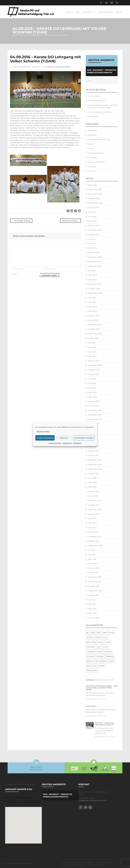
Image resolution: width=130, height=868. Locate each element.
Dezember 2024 (95, 230)
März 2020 (93, 397)
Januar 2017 (93, 532)
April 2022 (92, 307)
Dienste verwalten (43, 431)
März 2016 (92, 564)
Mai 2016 (92, 555)
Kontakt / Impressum (104, 862)
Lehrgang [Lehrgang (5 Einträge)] (91, 651)
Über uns (70, 12)
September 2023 (95, 266)
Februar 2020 (94, 401)
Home (64, 862)
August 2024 (94, 235)
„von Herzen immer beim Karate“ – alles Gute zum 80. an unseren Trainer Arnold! (102, 688)
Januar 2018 (93, 496)
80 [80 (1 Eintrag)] (88, 632)
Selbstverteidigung (96, 162)
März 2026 (93, 185)
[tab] (90, 680)
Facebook (101, 3)
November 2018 (95, 464)
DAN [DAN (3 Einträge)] (98, 637)
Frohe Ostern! (94, 96)
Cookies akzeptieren (45, 438)
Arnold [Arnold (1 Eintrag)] (111, 632)
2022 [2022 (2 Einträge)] (93, 632)
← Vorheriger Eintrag (21, 221)
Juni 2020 (92, 383)
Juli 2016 (92, 550)
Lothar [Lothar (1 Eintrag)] (99, 651)
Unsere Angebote (75, 862)
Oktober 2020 (94, 370)
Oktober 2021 (94, 329)
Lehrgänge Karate (63, 67)
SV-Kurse (92, 167)
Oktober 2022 (94, 289)
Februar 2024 (94, 253)
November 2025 (95, 194)
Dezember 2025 (95, 189)
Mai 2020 (92, 388)
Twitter (106, 3)
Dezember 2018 (95, 460)
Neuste (98, 680)
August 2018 (93, 473)
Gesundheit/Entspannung (99, 140)
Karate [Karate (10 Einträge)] (100, 642)
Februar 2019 (94, 451)
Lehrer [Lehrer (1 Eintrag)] (105, 647)
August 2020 (94, 374)
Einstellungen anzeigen (84, 438)
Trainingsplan (89, 862)
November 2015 (95, 582)
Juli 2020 (92, 379)
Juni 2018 (92, 478)
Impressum (77, 443)
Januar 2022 (93, 320)
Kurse (91, 149)
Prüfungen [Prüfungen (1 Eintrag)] (100, 656)
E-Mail (79, 211)
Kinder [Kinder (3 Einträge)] (108, 642)
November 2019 (95, 415)
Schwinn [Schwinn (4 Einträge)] (90, 661)
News (78, 12)
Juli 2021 (92, 343)
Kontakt (119, 12)
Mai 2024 (92, 244)
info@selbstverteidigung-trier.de (92, 800)
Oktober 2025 (94, 198)
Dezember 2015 (95, 577)
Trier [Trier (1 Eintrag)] (95, 666)
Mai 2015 (92, 604)
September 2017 (95, 510)
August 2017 (93, 514)
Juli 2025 (92, 212)
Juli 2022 (92, 298)
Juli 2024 (92, 239)
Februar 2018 (94, 492)
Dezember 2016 (95, 537)
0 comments (102, 716)
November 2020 (95, 365)
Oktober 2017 (94, 505)
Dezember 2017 (95, 501)
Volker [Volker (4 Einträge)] (102, 666)
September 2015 (95, 591)
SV (94, 12)
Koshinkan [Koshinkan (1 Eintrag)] (91, 647)
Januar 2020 (93, 406)
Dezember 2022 (95, 284)
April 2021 (92, 352)
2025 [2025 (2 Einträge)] (105, 632)
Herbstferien (94, 117)
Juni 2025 (92, 217)
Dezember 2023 (95, 257)
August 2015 (93, 595)
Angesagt (90, 680)
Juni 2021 (92, 347)
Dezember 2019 (95, 410)
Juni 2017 (92, 519)
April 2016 (92, 559)
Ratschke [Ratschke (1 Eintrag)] (110, 656)
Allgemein (93, 130)
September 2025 (95, 203)
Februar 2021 (94, 361)
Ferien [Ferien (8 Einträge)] (105, 637)
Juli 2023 (92, 271)
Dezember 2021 (95, 325)
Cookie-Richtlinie (55, 443)
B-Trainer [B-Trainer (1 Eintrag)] (90, 637)
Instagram (112, 3)
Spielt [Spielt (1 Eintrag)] (112, 661)
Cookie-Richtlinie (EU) (97, 865)
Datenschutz (67, 443)
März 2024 (93, 248)
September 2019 (95, 419)
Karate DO (87, 12)
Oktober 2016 (94, 541)
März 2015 (92, 613)
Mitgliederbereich (80, 865)
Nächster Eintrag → (70, 221)
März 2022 (93, 311)
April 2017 (92, 523)
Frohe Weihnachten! (97, 101)
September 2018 (95, 469)
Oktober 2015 (94, 586)
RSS (117, 3)
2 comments (101, 699)
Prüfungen (93, 158)
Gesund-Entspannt (105, 12)
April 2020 (93, 392)
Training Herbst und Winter (100, 112)
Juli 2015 (92, 600)
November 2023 (95, 262)
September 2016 (95, 546)
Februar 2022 (94, 316)
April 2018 (92, 482)
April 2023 (92, 275)
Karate (91, 144)
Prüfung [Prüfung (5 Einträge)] (90, 656)
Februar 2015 (94, 618)
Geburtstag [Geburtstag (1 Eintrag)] (91, 642)
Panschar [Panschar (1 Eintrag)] (108, 651)
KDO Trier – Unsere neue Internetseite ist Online (105, 724)
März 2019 (92, 446)
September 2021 (95, 334)
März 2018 (92, 487)
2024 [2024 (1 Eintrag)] (99, 632)
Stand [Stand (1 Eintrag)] (89, 666)
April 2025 (92, 221)
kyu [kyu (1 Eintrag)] (99, 647)
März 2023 (93, 280)
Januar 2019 (93, 455)
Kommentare (108, 680)
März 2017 (92, 528)
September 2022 (95, 293)
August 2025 (94, 207)
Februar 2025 (94, 226)
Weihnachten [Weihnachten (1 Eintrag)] (92, 670)
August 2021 (93, 338)
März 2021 (92, 356)
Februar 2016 (94, 568)
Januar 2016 (93, 573)
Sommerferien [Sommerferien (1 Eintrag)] (102, 661)
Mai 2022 (92, 302)
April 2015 (92, 609)
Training (92, 171)
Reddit (76, 211)
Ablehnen (64, 438)
